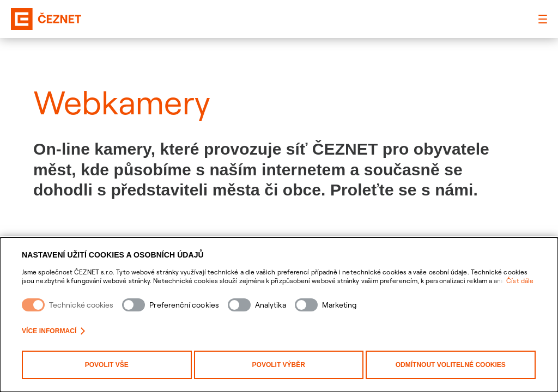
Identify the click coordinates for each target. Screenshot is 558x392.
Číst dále (520, 281)
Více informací (53, 331)
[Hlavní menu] (543, 19)
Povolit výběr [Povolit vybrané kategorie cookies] (279, 365)
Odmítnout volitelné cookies (451, 365)
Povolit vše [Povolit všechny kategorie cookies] (107, 365)
